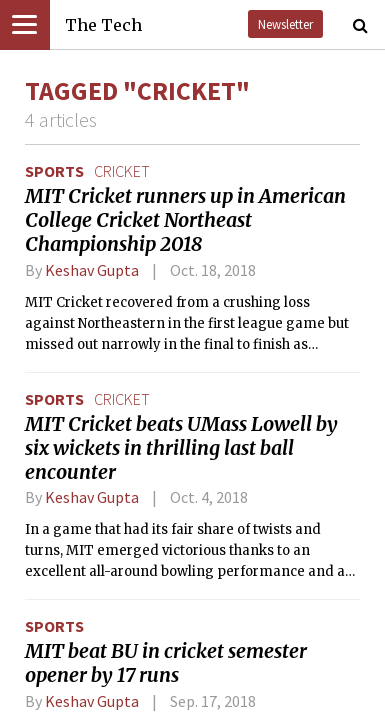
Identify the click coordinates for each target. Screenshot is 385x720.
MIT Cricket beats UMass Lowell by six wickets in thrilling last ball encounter (181, 448)
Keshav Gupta (92, 270)
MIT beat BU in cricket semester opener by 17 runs (166, 663)
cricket (122, 171)
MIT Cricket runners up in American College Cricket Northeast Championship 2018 (185, 220)
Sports (54, 171)
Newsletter (285, 24)
